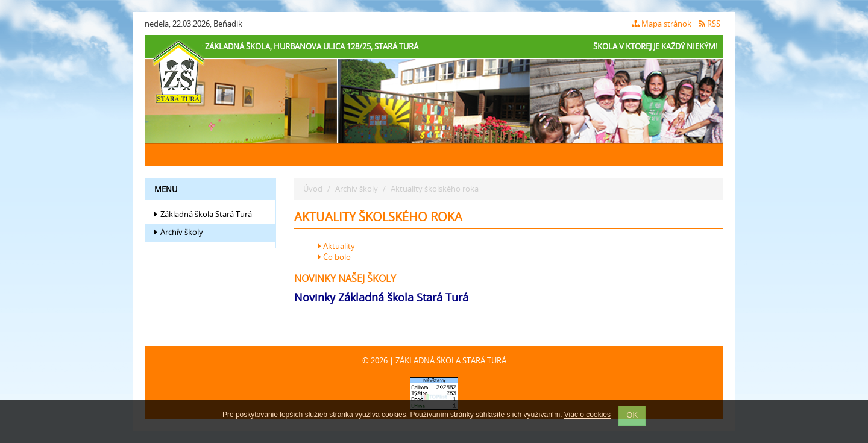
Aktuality (337, 246)
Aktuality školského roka (435, 189)
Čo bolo (335, 257)
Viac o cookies (587, 415)
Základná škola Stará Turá (203, 214)
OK (632, 415)
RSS (710, 24)
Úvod (313, 189)
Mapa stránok (662, 24)
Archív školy (179, 232)
